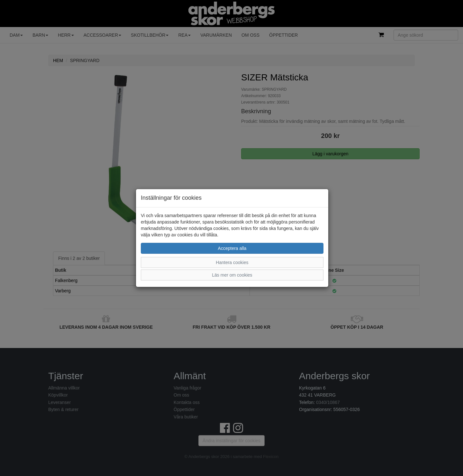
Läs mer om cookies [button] (232, 275)
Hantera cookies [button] (232, 262)
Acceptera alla (232, 248)
